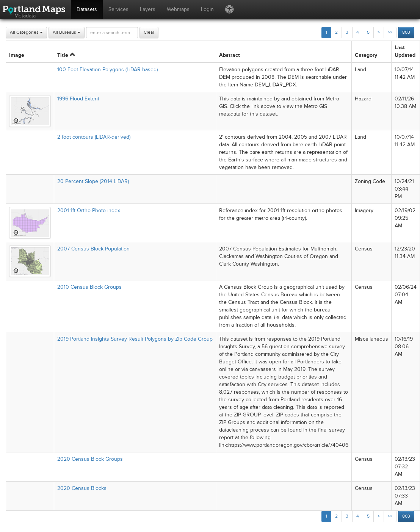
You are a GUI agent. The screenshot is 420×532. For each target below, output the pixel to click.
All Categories (26, 32)
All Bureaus (67, 32)
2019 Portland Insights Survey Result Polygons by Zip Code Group (135, 339)
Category (366, 55)
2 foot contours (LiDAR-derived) (94, 137)
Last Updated (405, 51)
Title (66, 55)
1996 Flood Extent (78, 99)
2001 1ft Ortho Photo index (89, 210)
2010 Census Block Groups (89, 287)
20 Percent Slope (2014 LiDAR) (93, 181)
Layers (148, 9)
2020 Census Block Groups (90, 459)
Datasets (87, 9)
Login (207, 9)
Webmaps (178, 9)
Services (118, 9)
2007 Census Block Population (93, 249)
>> (390, 32)
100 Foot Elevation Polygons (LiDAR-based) (107, 70)
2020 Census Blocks (82, 488)
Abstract (230, 55)
